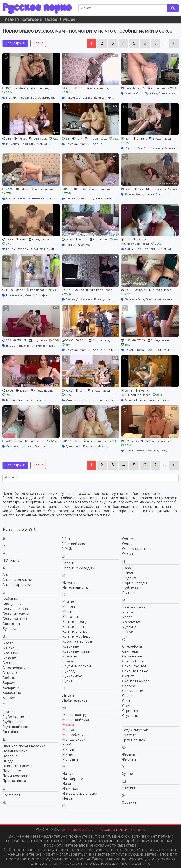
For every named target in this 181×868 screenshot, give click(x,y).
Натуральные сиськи (151, 400)
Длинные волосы (17, 766)
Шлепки (129, 788)
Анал (80, 198)
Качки (67, 612)
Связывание (132, 656)
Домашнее (84, 97)
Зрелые (97, 144)
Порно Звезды (134, 583)
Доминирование (16, 776)
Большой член (15, 619)
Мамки (11, 97)
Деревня (10, 756)
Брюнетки (28, 144)
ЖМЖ (67, 549)
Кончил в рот (73, 627)
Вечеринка (12, 688)
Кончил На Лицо (76, 637)
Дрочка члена (14, 781)
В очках (9, 663)
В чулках (12, 144)
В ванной (10, 653)
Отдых (128, 554)
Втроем (131, 148)
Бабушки (10, 599)
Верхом (9, 683)
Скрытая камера (136, 681)
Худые (128, 774)
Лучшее (68, 19)
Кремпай (70, 656)
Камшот (69, 602)
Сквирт (128, 676)
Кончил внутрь (75, 632)
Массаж (69, 730)
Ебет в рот (11, 795)
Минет (22, 198)
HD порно (11, 560)
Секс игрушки (134, 666)
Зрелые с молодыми (79, 568)
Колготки (70, 617)
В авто (8, 643)
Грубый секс (13, 722)
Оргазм (128, 539)
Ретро (127, 617)
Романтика (131, 622)
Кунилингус (72, 676)
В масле (9, 658)
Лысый (68, 695)
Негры (68, 798)
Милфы (47, 198)
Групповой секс (16, 727)
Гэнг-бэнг (10, 732)
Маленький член (76, 720)
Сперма (129, 686)
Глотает (9, 712)
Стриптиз (130, 711)
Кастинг (69, 607)
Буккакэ (9, 629)
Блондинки (103, 97)
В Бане (8, 648)
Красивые (71, 646)
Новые (38, 43)
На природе (73, 779)
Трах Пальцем (134, 740)
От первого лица (136, 549)
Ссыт (126, 701)
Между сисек (74, 740)
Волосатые (167, 93)
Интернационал (76, 587)
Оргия (127, 544)
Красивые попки (76, 651)
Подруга (129, 578)
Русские (24, 97)
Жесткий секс (74, 544)
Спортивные (133, 691)
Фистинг (129, 759)
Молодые (97, 400)
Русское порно (37, 8)
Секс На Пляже (135, 671)
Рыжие (111, 400)
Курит (67, 681)
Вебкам (9, 678)
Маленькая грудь (77, 715)
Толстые (129, 735)
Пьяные (128, 593)
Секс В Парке (134, 661)
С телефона (132, 646)
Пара (126, 568)
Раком (70, 97)
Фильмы (129, 754)
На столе (70, 784)
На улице (70, 789)
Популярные (15, 43)
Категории (32, 19)
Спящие (129, 696)
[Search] (123, 8)
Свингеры (130, 651)
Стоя (140, 93)
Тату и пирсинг (135, 730)
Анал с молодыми (17, 580)
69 (4, 546)
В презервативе (16, 668)
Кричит (68, 661)
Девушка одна (15, 751)
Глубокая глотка (16, 717)
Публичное (132, 588)
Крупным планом (77, 666)
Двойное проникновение (24, 746)
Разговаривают (43, 97)
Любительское (75, 700)
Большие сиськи (16, 614)
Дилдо (8, 761)
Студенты (130, 716)
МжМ (142, 148)
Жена (140, 299)
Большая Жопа (15, 609)
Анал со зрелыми (17, 585)
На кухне (70, 774)
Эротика (129, 802)
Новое (51, 19)
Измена (69, 583)
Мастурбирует (75, 735)
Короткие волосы (77, 641)
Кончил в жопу (75, 622)
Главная (11, 19)
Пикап (128, 573)
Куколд (68, 671)
